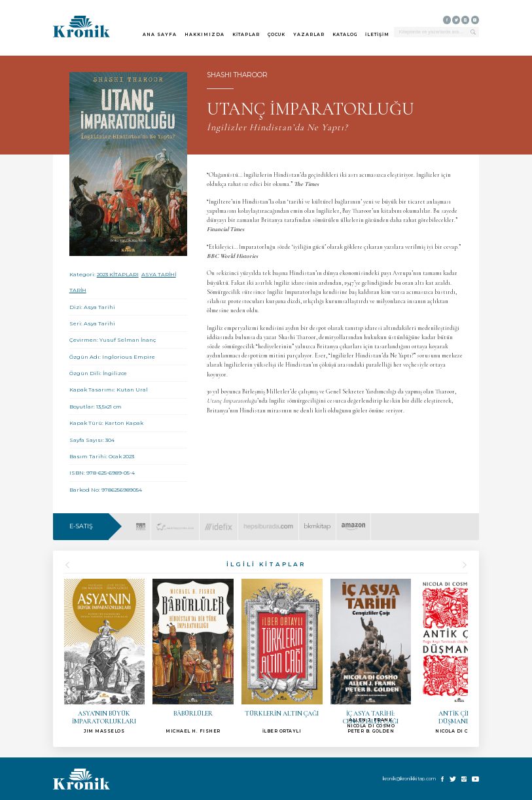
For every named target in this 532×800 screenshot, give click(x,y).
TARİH (78, 290)
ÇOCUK (276, 35)
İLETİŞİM (377, 35)
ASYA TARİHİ (159, 274)
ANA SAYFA (160, 35)
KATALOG (345, 35)
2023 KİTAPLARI (118, 274)
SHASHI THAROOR (237, 75)
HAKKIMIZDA (204, 35)
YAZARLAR (309, 35)
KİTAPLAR (246, 35)
